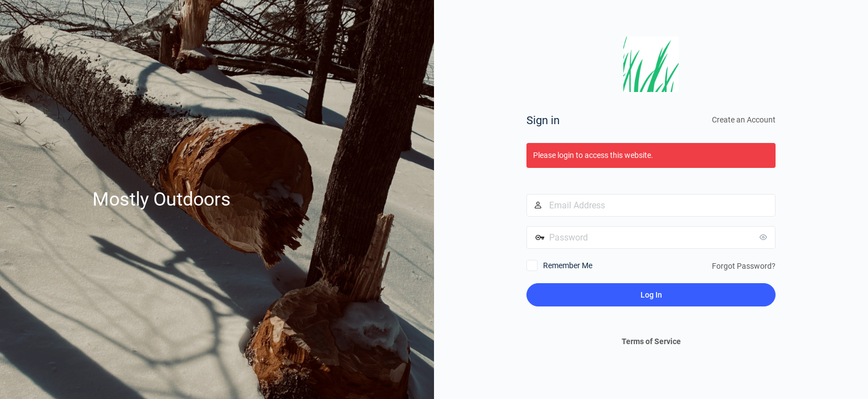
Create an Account (744, 120)
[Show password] (764, 237)
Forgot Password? (744, 266)
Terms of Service (651, 341)
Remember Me (568, 265)
